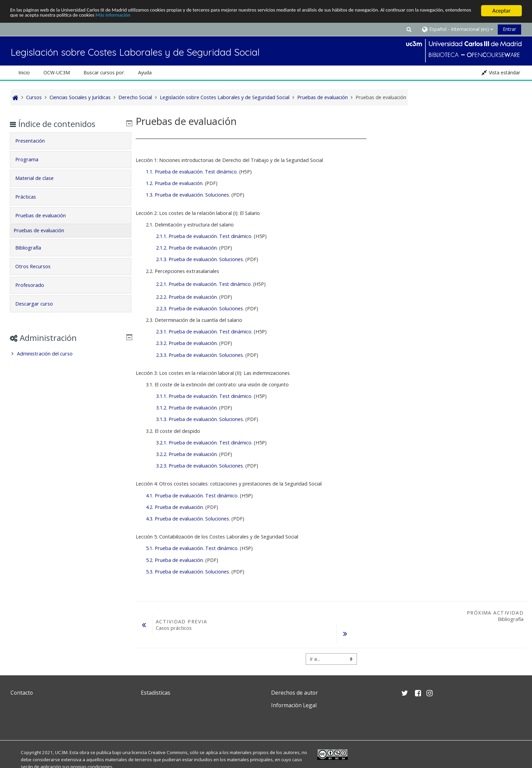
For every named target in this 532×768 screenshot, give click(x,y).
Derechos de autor (294, 693)
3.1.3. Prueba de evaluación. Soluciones (199, 419)
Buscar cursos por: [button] (104, 72)
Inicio (24, 72)
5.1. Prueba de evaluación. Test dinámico (192, 548)
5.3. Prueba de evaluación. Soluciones (187, 572)
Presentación (35, 141)
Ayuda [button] (145, 72)
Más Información (187, 17)
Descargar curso (39, 304)
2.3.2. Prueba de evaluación (186, 343)
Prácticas (30, 197)
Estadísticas (156, 693)
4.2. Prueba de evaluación (174, 507)
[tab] (70, 141)
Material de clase (39, 178)
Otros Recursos (38, 266)
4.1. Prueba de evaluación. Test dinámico (192, 496)
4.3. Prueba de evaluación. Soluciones (187, 519)
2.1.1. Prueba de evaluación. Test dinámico (204, 236)
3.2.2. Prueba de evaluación (186, 454)
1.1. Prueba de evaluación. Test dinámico (191, 172)
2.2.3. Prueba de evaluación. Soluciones (199, 308)
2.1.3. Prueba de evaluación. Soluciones (199, 259)
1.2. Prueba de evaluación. (175, 183)
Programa (32, 159)
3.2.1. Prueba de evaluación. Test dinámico (204, 443)
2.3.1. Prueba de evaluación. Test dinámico (204, 332)
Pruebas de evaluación (45, 215)
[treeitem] (70, 354)
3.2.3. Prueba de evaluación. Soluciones (199, 466)
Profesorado (34, 285)
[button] (409, 29)
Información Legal (294, 705)
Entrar (509, 29)
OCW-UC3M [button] (57, 72)
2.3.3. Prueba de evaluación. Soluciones (199, 355)
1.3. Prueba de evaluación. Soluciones (187, 195)
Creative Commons (168, 752)
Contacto (22, 693)
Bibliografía (33, 248)
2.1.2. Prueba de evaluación (186, 248)
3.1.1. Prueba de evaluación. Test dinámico (204, 396)
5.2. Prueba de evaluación (174, 560)
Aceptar (501, 11)
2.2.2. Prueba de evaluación (186, 297)
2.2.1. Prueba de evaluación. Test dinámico (203, 284)
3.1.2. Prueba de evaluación (186, 408)
